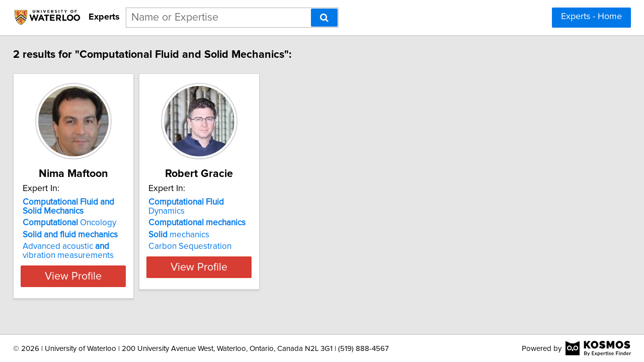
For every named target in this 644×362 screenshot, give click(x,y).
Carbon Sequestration (222, 237)
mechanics (211, 226)
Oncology (76, 223)
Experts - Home (591, 17)
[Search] (324, 18)
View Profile (93, 276)
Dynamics (237, 202)
